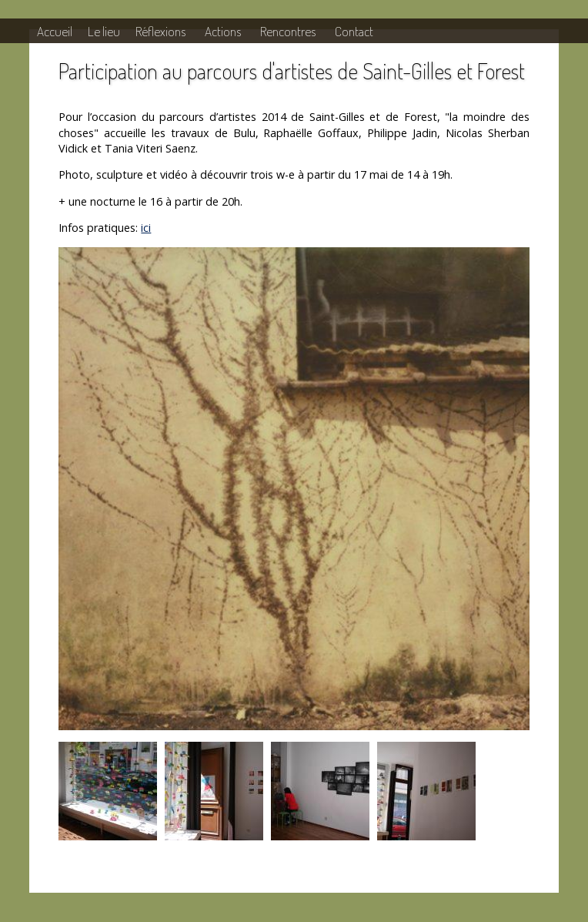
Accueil (55, 31)
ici (146, 228)
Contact (354, 31)
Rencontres (288, 31)
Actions (223, 31)
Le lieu (104, 31)
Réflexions (160, 31)
